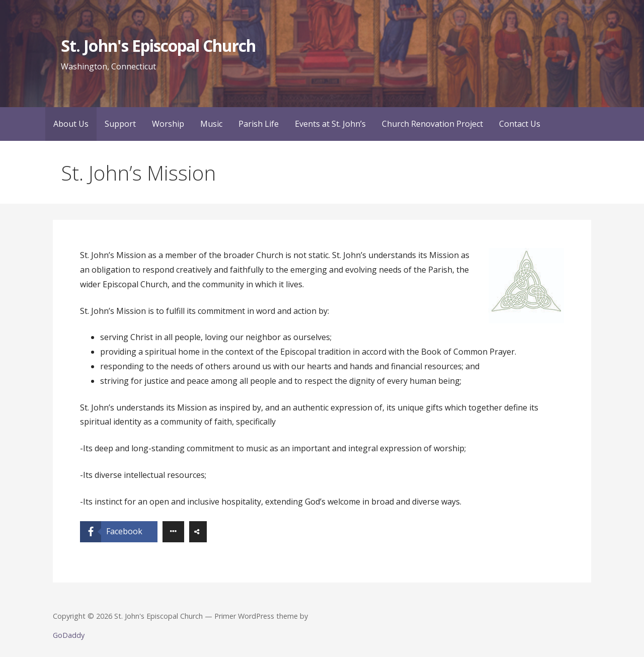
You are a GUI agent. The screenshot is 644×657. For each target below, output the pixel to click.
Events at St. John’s (330, 124)
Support (120, 124)
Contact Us (520, 124)
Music (211, 124)
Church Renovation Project (432, 124)
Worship (168, 124)
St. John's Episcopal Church (158, 46)
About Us (71, 124)
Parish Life (259, 124)
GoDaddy (69, 635)
